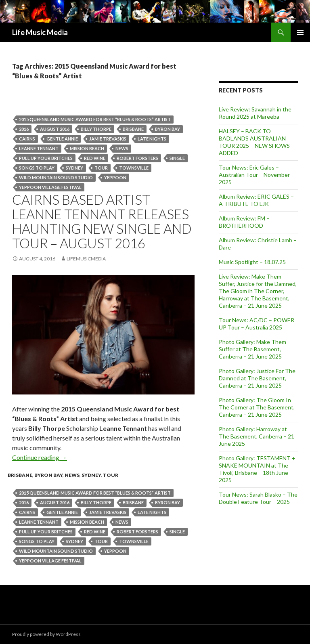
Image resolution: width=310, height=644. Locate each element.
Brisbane (133, 129)
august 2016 (55, 129)
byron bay (168, 129)
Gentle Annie (62, 139)
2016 (24, 129)
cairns (27, 139)
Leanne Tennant (39, 148)
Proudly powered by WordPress (46, 634)
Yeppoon (115, 177)
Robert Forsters (137, 158)
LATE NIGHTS (152, 139)
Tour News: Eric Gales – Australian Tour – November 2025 (254, 175)
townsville (134, 168)
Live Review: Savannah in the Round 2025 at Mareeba (255, 113)
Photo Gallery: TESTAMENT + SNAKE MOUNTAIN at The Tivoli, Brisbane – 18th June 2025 (257, 469)
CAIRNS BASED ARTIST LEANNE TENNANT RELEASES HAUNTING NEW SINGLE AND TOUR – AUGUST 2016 (102, 221)
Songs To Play (37, 168)
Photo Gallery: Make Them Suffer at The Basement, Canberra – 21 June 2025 (252, 349)
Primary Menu (300, 32)
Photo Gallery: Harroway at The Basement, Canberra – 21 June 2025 (257, 436)
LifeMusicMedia (86, 259)
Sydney (74, 168)
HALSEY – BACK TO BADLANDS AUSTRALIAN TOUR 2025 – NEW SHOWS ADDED (254, 142)
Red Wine (95, 158)
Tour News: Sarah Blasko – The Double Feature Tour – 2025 (258, 498)
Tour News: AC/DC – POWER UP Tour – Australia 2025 (257, 324)
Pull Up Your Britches (46, 158)
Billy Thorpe (96, 129)
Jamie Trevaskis (108, 139)
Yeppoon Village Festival (50, 187)
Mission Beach (87, 148)
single (177, 158)
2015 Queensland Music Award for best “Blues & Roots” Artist (95, 119)
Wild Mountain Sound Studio (56, 177)
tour (101, 168)
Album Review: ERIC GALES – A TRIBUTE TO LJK (256, 200)
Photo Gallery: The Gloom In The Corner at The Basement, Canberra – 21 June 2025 (257, 407)
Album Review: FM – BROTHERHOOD (244, 222)
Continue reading (40, 457)
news (122, 148)
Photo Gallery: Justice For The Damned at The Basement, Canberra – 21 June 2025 (257, 378)
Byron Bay (48, 475)
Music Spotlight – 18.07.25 (252, 262)
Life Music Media (40, 32)
